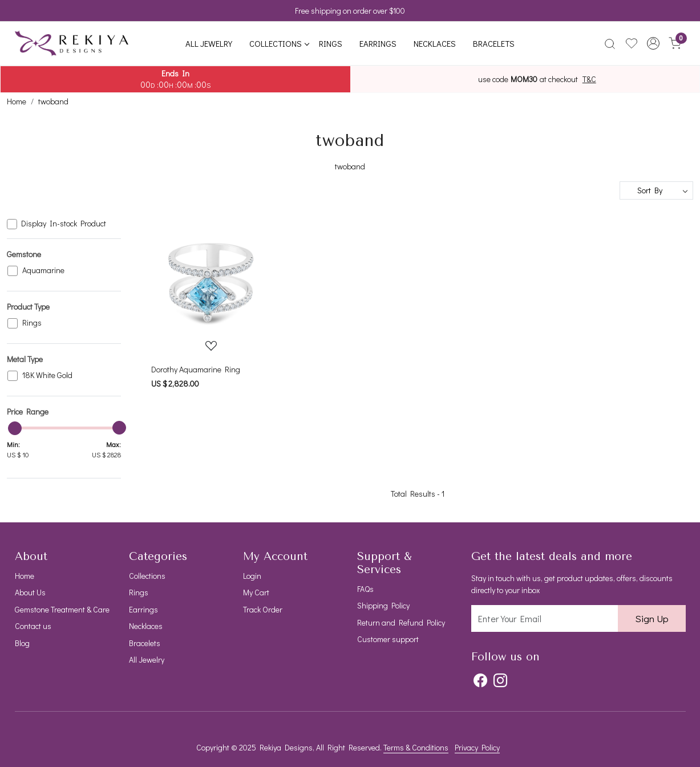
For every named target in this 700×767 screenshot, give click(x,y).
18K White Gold (47, 376)
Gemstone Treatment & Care (62, 609)
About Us (30, 592)
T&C (589, 79)
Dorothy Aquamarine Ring (196, 369)
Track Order (263, 609)
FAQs (365, 589)
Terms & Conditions (416, 747)
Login (252, 576)
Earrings (378, 43)
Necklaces (435, 43)
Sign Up (652, 618)
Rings (331, 43)
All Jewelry (209, 43)
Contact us (33, 626)
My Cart (256, 592)
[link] (610, 43)
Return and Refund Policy (401, 622)
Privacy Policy (477, 747)
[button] (653, 43)
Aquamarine (43, 271)
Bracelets (494, 43)
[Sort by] (656, 190)
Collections (279, 43)
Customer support (388, 639)
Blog (22, 643)
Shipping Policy (383, 605)
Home (25, 576)
